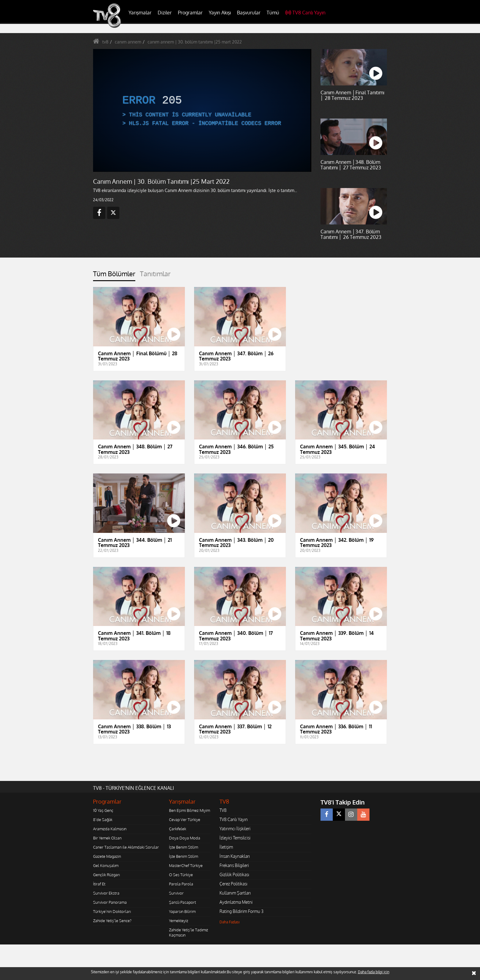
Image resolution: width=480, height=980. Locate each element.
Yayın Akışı (220, 13)
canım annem (128, 42)
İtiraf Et (99, 884)
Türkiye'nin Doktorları (112, 911)
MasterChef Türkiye (186, 865)
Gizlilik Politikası (234, 874)
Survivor (176, 893)
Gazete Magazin (107, 856)
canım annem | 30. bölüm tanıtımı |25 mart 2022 (195, 42)
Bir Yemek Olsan (107, 838)
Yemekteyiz (179, 921)
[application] (202, 110)
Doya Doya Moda (185, 838)
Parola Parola (181, 884)
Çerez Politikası (233, 884)
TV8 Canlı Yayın (305, 13)
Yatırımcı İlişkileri (235, 829)
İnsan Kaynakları (235, 856)
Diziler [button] (165, 13)
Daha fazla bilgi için (374, 972)
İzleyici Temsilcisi (235, 838)
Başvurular (249, 13)
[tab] (114, 275)
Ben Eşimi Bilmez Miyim (189, 810)
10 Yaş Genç (103, 810)
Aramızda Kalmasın (110, 829)
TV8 (223, 810)
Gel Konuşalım (106, 865)
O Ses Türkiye (181, 875)
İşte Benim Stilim (184, 847)
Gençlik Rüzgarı (106, 875)
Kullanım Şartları (235, 893)
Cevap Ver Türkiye (185, 820)
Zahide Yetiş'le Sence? (112, 921)
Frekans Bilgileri (234, 865)
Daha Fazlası (230, 922)
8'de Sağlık (103, 820)
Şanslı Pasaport (182, 902)
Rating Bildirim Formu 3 (242, 911)
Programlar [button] (190, 13)
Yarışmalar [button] (140, 13)
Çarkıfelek (178, 829)
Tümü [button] (273, 13)
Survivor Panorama (110, 902)
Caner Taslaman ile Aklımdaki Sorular (126, 847)
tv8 (105, 42)
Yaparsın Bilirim (182, 911)
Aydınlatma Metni (236, 902)
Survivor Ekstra (106, 893)
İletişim (226, 847)
